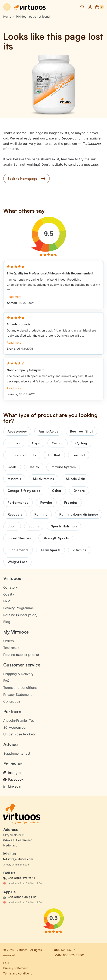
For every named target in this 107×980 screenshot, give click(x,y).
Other (57, 491)
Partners (12, 711)
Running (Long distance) (79, 514)
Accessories (17, 431)
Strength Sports (56, 538)
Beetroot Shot (81, 431)
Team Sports (50, 550)
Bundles (14, 443)
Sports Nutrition (64, 526)
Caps (36, 443)
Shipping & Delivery (18, 674)
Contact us (12, 701)
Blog (7, 622)
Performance (18, 502)
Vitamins (79, 550)
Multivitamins (43, 479)
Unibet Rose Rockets (19, 734)
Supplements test (17, 753)
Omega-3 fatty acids (24, 491)
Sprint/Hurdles (19, 538)
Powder (46, 502)
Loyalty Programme (19, 608)
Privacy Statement (17, 695)
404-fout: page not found (33, 16)
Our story (11, 587)
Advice (10, 744)
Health (34, 467)
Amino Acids (48, 431)
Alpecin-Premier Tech (20, 720)
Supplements (18, 550)
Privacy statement (15, 968)
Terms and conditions (20, 688)
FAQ (6, 681)
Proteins (71, 502)
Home (7, 16)
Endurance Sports (22, 455)
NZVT (8, 601)
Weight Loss (17, 562)
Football (54, 455)
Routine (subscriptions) (21, 655)
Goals (12, 467)
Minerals (14, 479)
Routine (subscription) (20, 615)
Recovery (15, 514)
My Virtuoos (16, 632)
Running (41, 514)
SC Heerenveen (15, 727)
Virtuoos (12, 578)
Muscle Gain (75, 479)
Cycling (58, 443)
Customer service (22, 665)
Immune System (63, 467)
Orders (8, 641)
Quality (9, 594)
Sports (34, 526)
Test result (11, 648)
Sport (12, 526)
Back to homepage (26, 179)
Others (79, 491)
